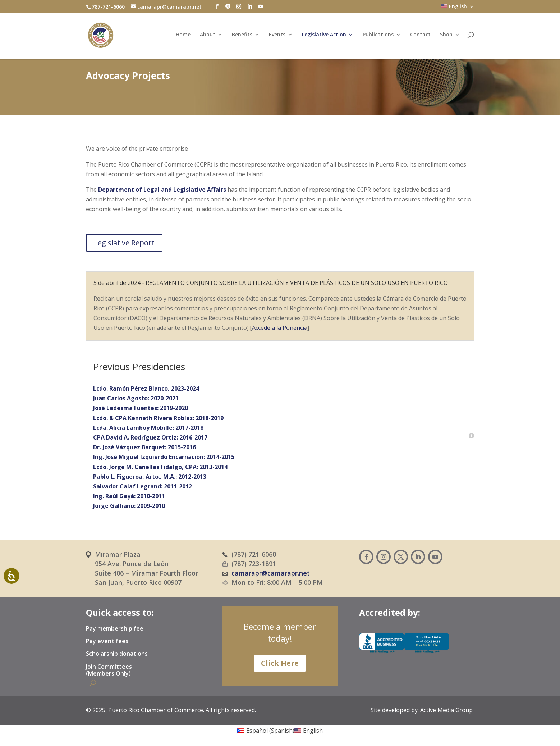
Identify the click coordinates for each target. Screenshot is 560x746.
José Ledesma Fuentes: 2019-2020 (141, 408)
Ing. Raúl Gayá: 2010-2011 (129, 496)
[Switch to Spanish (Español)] (266, 730)
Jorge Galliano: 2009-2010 (129, 506)
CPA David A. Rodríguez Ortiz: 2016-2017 (150, 437)
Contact (420, 36)
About (208, 36)
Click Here (280, 663)
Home (183, 36)
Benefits (242, 36)
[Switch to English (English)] (309, 730)
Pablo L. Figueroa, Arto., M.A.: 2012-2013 (150, 477)
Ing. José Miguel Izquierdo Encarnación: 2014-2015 (164, 457)
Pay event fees (107, 641)
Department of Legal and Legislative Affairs (163, 190)
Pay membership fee (115, 629)
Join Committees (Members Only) (109, 670)
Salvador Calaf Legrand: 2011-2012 (143, 486)
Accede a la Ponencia (280, 328)
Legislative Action (324, 36)
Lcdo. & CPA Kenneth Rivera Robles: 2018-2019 (158, 418)
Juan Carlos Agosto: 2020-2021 (136, 398)
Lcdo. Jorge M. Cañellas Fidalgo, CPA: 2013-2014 (160, 467)
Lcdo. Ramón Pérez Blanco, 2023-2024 (146, 388)
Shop (446, 36)
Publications (378, 36)
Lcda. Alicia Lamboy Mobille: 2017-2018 (148, 428)
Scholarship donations (117, 654)
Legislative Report (124, 243)
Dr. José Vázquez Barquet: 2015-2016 (144, 447)
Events (277, 36)
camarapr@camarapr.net (271, 573)
